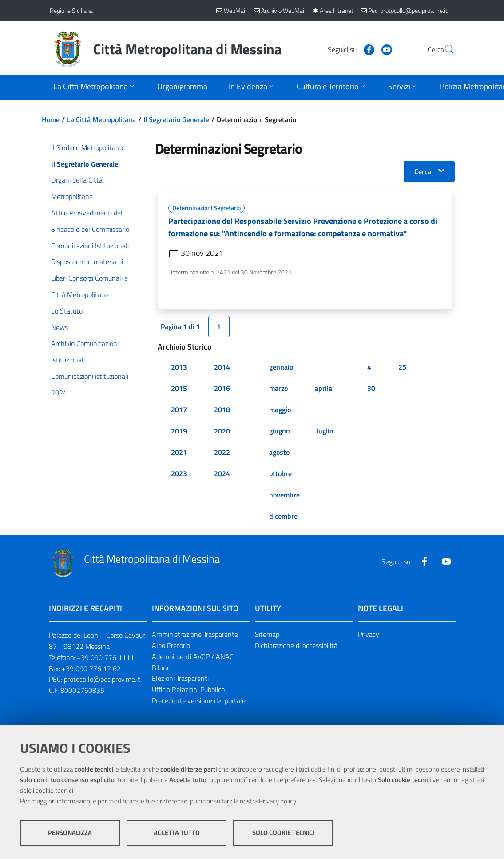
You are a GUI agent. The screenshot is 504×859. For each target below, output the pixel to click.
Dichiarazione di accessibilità (296, 646)
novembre (284, 495)
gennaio (281, 367)
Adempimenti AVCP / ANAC (193, 656)
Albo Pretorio (171, 646)
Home (51, 119)
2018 (222, 410)
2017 (179, 410)
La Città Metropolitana (101, 119)
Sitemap (267, 635)
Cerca (423, 171)
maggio (280, 410)
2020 (222, 431)
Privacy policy (277, 801)
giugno (279, 431)
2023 (179, 474)
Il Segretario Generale (176, 119)
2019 (179, 431)
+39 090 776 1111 (105, 657)
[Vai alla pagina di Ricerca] (444, 49)
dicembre (283, 517)
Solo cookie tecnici (283, 833)
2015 (179, 389)
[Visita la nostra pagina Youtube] (365, 49)
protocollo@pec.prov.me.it (102, 680)
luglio (325, 431)
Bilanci (162, 668)
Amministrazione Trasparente (195, 635)
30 (371, 389)
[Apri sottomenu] (95, 87)
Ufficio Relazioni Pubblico (188, 690)
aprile (323, 389)
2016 (222, 389)
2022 (222, 453)
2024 (222, 474)
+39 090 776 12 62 (91, 668)
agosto (279, 453)
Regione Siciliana (71, 10)
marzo (278, 389)
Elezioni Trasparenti (180, 679)
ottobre (280, 474)
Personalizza (70, 833)
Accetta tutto (177, 833)
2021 (179, 453)
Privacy (369, 635)
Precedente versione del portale (199, 701)
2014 (222, 367)
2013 (179, 367)
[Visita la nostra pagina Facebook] (348, 49)
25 (402, 367)
